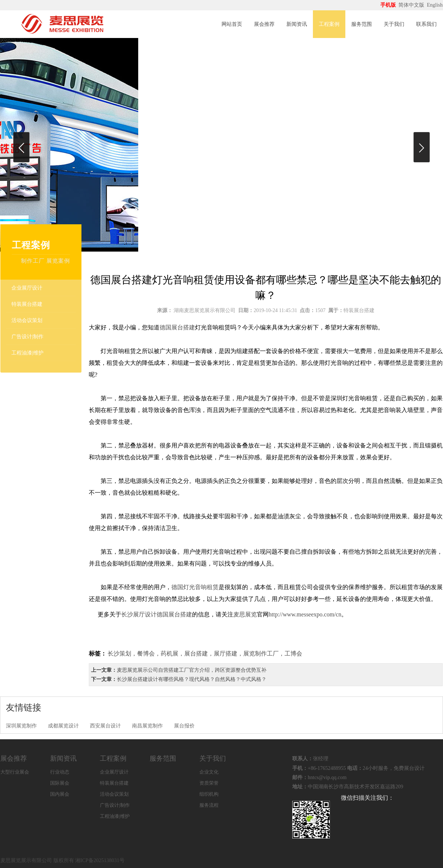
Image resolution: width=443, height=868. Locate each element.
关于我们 (394, 24)
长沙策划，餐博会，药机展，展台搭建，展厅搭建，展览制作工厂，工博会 (205, 653)
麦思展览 (245, 614)
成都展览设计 (63, 726)
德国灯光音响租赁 (195, 587)
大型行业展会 (15, 772)
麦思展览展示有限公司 (26, 860)
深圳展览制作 (21, 726)
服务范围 (362, 24)
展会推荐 (264, 24)
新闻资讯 (297, 24)
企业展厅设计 (27, 288)
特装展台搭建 (27, 304)
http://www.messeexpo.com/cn (305, 614)
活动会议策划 (27, 320)
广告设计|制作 (27, 337)
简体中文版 (412, 5)
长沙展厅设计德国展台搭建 (157, 614)
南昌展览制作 (147, 726)
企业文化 (209, 772)
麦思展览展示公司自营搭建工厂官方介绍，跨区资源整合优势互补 (192, 670)
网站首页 (232, 24)
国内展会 (60, 794)
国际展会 (60, 783)
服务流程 (209, 805)
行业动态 (60, 772)
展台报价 (184, 726)
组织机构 (209, 794)
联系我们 (426, 24)
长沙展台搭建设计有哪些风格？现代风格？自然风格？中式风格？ (192, 679)
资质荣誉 (209, 783)
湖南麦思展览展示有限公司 (205, 310)
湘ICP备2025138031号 (100, 860)
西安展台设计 (105, 726)
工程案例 (329, 24)
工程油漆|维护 (27, 353)
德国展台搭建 (177, 327)
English (435, 5)
